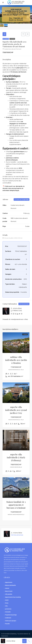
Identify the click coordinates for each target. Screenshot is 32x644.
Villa (6, 606)
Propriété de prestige (11, 615)
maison (7, 589)
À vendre (12, 39)
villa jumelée (9, 595)
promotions (8, 609)
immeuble (8, 612)
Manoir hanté (9, 592)
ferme (7, 603)
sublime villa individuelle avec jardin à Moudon (16, 360)
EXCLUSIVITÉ (24, 385)
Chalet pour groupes (11, 621)
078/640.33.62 (17, 311)
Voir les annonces (24, 304)
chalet (7, 600)
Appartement (9, 583)
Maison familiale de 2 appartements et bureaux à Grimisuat (16, 505)
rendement (8, 618)
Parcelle (7, 624)
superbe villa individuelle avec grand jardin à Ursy (16, 410)
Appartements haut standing (13, 598)
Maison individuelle (10, 586)
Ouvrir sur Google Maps (22, 200)
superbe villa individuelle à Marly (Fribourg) (16, 458)
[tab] (5, 34)
